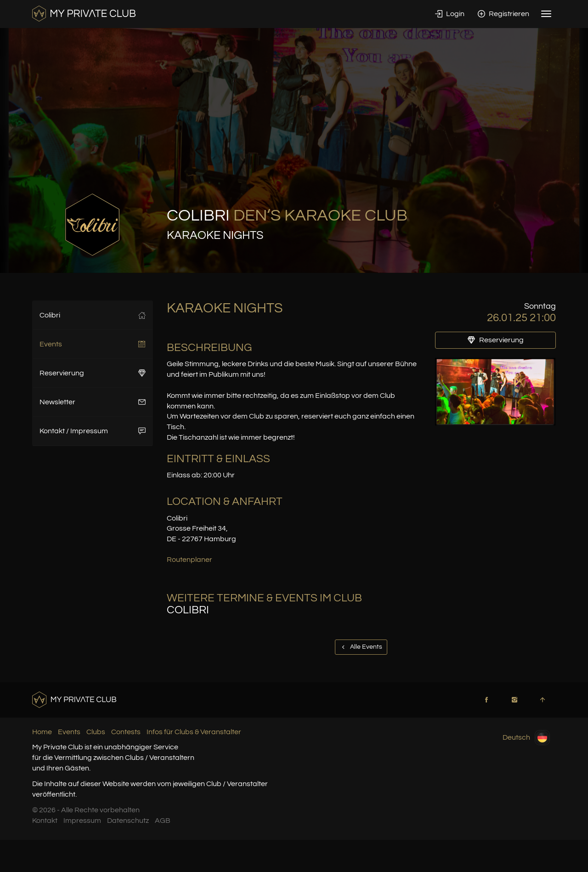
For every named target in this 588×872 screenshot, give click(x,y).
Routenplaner (189, 560)
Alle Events (361, 647)
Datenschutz (128, 821)
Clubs (96, 732)
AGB (163, 821)
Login (450, 14)
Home (42, 732)
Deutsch (526, 738)
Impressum (82, 821)
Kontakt (45, 821)
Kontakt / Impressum (93, 431)
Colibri (93, 315)
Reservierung (93, 373)
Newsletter (93, 402)
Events (93, 344)
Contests (126, 732)
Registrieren (503, 14)
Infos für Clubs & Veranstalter (194, 732)
